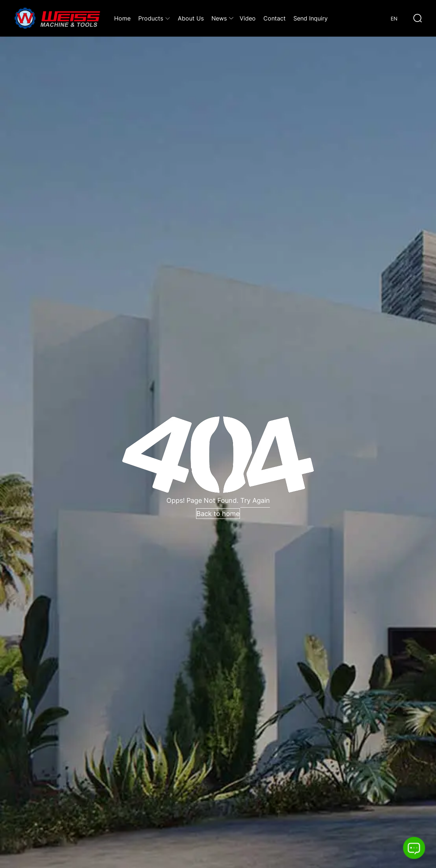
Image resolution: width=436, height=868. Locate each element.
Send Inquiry (311, 18)
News (219, 18)
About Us (191, 18)
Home (122, 18)
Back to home (218, 514)
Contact (275, 18)
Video (248, 18)
